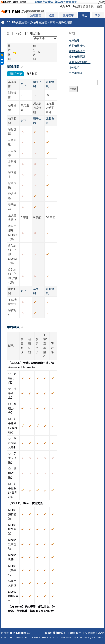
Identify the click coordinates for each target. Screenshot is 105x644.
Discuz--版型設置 (13, 529)
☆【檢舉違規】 (12, 393)
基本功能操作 (77, 51)
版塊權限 (13, 327)
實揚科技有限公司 (55, 633)
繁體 (15, 2)
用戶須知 (74, 40)
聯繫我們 (76, 633)
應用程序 (68, 15)
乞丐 (23, 84)
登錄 (100, 7)
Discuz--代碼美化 (13, 570)
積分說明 (74, 68)
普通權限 (13, 67)
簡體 (23, 2)
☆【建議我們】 (12, 378)
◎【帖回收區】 (12, 473)
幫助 (84, 15)
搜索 (52, 15)
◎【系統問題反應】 (12, 443)
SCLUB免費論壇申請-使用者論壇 (27, 22)
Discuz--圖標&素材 (13, 596)
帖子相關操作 (77, 46)
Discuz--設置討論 (13, 544)
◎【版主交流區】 (12, 458)
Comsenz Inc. (22, 638)
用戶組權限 (75, 73)
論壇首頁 (36, 15)
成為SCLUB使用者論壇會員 (77, 7)
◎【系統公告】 (12, 408)
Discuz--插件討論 (13, 514)
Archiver (90, 633)
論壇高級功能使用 (79, 62)
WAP (101, 633)
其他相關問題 (77, 57)
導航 (98, 15)
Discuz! (21, 633)
